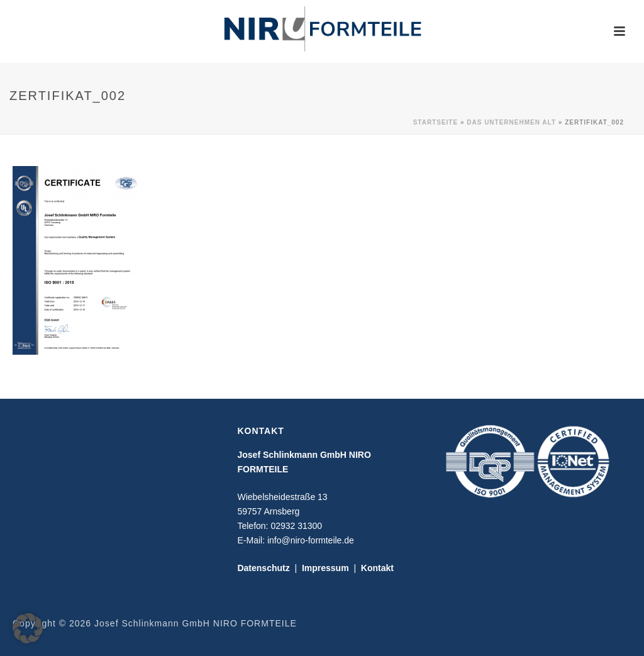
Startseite (436, 122)
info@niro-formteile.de (311, 540)
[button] (28, 628)
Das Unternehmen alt (511, 122)
